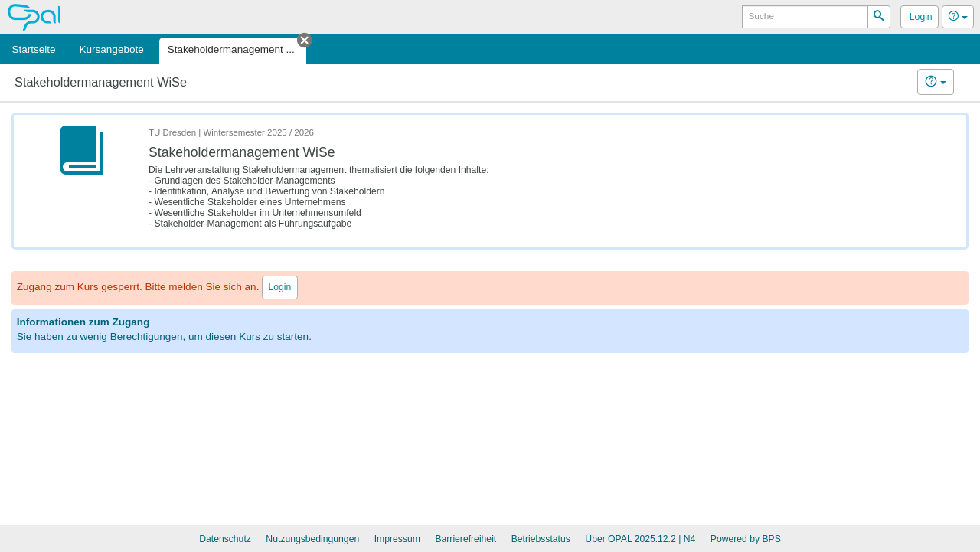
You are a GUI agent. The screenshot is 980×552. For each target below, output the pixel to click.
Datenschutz (225, 539)
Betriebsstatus (541, 539)
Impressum (397, 539)
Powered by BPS (746, 539)
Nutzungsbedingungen (312, 539)
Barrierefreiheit (465, 539)
